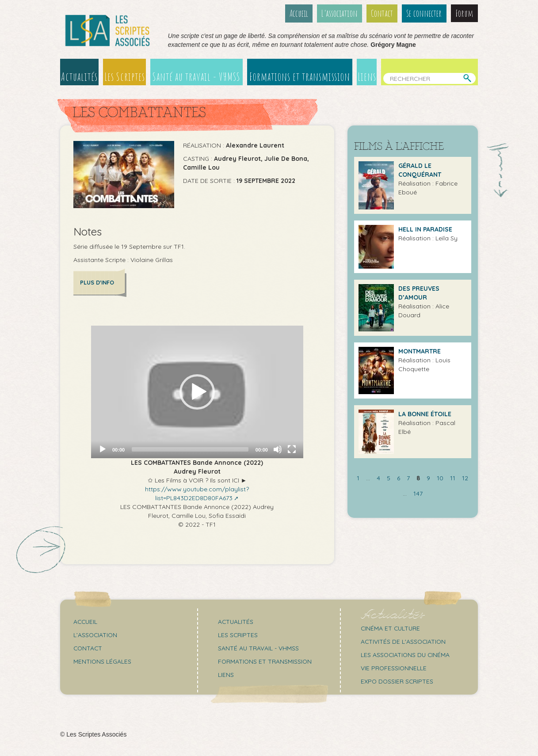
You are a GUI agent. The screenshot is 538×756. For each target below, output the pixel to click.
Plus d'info (97, 282)
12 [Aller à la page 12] (465, 478)
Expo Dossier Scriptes (398, 681)
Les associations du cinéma (406, 654)
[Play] (103, 449)
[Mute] (278, 449)
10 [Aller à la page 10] (440, 478)
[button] (197, 391)
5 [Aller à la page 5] (389, 478)
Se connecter (425, 13)
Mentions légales (103, 661)
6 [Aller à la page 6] (399, 478)
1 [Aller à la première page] (358, 478)
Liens (368, 76)
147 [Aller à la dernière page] (418, 494)
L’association (341, 13)
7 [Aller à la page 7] (408, 478)
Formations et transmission (300, 76)
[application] (197, 391)
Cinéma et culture (391, 628)
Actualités (79, 76)
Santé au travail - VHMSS (197, 76)
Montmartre (420, 351)
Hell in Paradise (425, 229)
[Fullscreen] (292, 449)
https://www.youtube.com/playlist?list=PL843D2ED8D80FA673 (197, 493)
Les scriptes (238, 634)
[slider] (190, 449)
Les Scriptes (125, 76)
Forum (464, 13)
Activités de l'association (404, 641)
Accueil (300, 13)
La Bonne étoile (425, 414)
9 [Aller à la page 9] (428, 478)
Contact (383, 13)
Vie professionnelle (394, 668)
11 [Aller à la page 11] (453, 478)
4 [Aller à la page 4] (378, 478)
